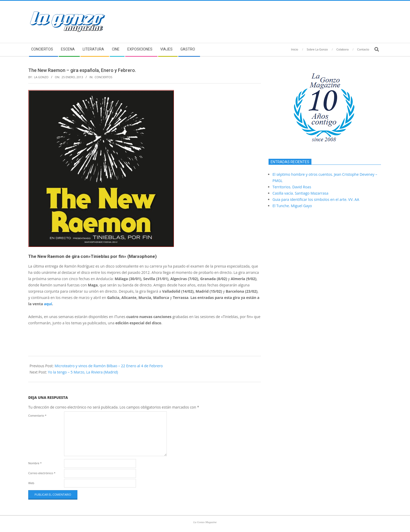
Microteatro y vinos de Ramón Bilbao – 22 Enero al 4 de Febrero (109, 366)
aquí (48, 304)
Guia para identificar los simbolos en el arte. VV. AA (316, 199)
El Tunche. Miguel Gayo (292, 206)
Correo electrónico (42, 473)
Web (31, 483)
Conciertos (103, 77)
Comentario (37, 415)
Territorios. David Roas (292, 187)
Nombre (35, 463)
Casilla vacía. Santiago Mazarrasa (300, 193)
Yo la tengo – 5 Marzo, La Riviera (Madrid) (83, 372)
